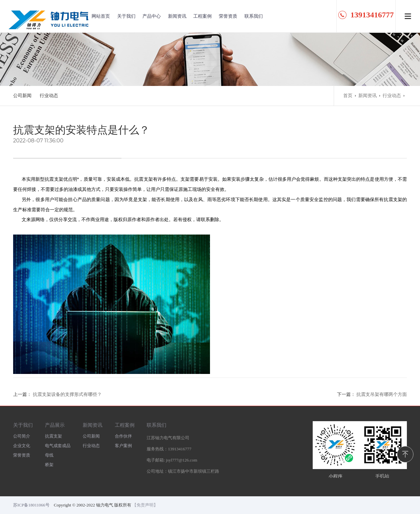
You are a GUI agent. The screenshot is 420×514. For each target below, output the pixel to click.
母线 (49, 455)
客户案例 (123, 446)
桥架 (49, 465)
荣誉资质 (228, 16)
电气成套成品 (58, 446)
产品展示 (55, 425)
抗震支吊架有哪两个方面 (382, 394)
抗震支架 (53, 436)
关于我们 (126, 16)
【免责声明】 (145, 505)
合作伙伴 (123, 436)
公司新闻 (22, 96)
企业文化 (22, 446)
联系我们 (254, 16)
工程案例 (202, 16)
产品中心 (152, 16)
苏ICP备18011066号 (31, 505)
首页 (348, 96)
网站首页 (101, 16)
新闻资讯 (177, 16)
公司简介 (22, 436)
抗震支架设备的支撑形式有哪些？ (67, 394)
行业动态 (49, 96)
